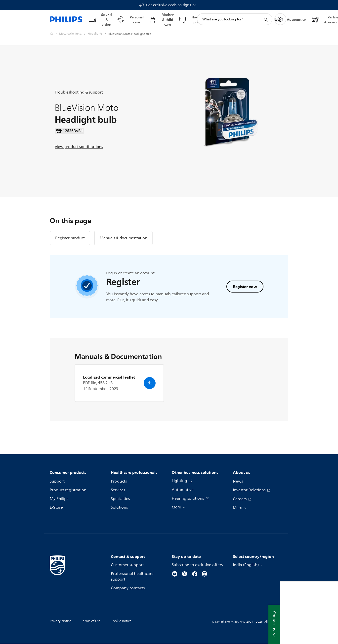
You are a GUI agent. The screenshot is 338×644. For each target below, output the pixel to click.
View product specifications (79, 147)
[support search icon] (266, 19)
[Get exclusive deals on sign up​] (168, 5)
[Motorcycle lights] (73, 34)
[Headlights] (98, 34)
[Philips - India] (54, 34)
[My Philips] (280, 19)
